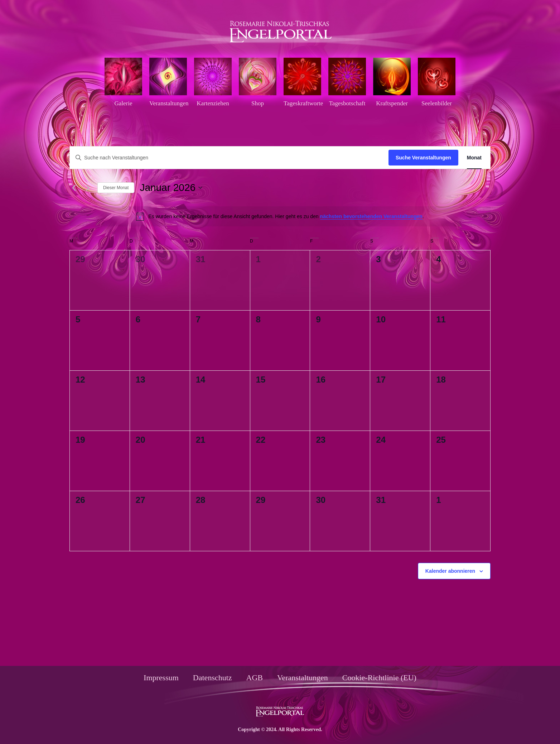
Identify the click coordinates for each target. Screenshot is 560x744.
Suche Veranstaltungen (423, 158)
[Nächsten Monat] (88, 188)
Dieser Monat (116, 188)
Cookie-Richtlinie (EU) (379, 678)
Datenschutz (213, 678)
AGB (255, 678)
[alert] (280, 216)
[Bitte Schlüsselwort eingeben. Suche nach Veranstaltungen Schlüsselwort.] (229, 158)
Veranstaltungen (303, 678)
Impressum (161, 678)
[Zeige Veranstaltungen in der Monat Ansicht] (474, 158)
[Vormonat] (74, 188)
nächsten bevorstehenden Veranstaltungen (371, 216)
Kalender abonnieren (450, 571)
